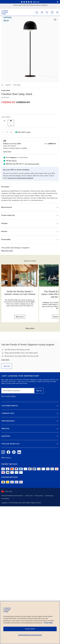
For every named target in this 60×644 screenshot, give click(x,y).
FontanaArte (6, 90)
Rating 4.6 (36, 2)
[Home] (2, 85)
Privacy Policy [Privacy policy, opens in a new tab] (48, 623)
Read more (20, 317)
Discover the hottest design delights (20, 178)
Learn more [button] (7, 152)
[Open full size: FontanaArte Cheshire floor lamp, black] (30, 49)
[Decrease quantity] (3, 132)
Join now (7, 366)
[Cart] (52, 12)
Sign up (39, 391)
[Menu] (57, 12)
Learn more (5, 360)
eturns (14, 161)
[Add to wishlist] (55, 20)
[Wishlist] (47, 12)
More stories (30, 328)
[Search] (37, 12)
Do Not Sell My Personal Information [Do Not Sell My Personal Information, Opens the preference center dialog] (30, 635)
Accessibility (5, 499)
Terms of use (29, 496)
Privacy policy (39, 496)
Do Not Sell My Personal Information (12, 496)
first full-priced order (32, 164)
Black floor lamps (7, 251)
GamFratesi (5, 97)
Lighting (8, 85)
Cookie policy (49, 496)
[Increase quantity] (11, 132)
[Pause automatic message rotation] (58, 2)
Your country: (6, 396)
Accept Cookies (30, 629)
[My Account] (42, 12)
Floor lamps (17, 85)
